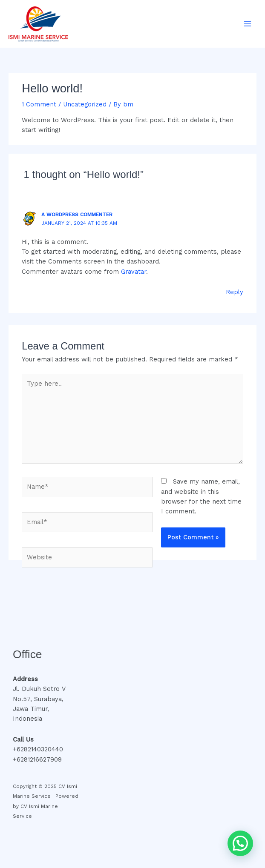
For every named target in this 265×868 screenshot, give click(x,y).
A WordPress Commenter (77, 215)
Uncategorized (85, 104)
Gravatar (134, 272)
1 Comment (39, 104)
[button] (240, 843)
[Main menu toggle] (248, 24)
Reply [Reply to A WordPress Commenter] (235, 292)
